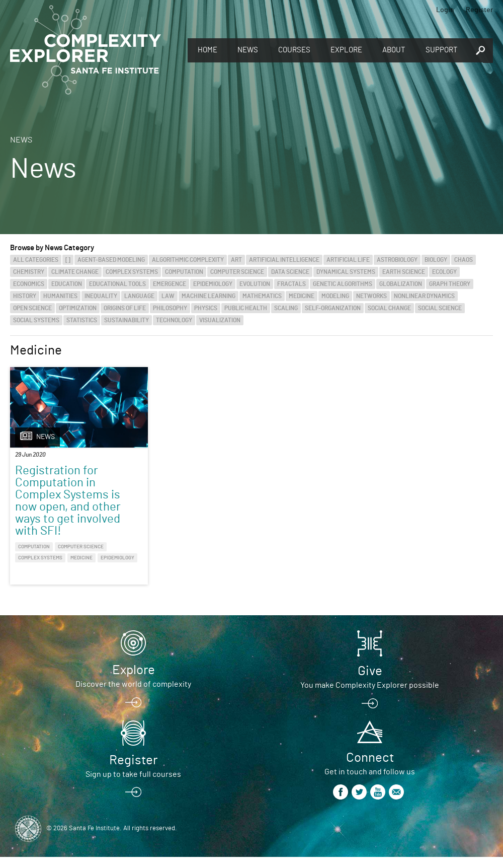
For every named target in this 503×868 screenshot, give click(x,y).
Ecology (444, 272)
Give (370, 682)
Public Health (246, 308)
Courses (294, 50)
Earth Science (404, 272)
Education (67, 284)
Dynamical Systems (346, 272)
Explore (346, 50)
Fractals (291, 284)
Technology (174, 320)
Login (445, 10)
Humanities (60, 296)
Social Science (440, 308)
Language (139, 296)
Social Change (389, 308)
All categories (36, 260)
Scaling (286, 308)
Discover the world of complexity (133, 695)
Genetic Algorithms (343, 284)
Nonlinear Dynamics (424, 296)
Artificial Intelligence (284, 260)
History (25, 296)
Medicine (302, 296)
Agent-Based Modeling (111, 260)
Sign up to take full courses (133, 785)
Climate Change (75, 272)
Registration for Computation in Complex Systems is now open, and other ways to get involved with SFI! (68, 501)
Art (236, 260)
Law (168, 296)
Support (442, 50)
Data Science (290, 272)
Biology (436, 260)
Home (207, 50)
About (394, 50)
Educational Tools (117, 284)
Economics (29, 284)
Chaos (464, 260)
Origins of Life (125, 308)
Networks (371, 296)
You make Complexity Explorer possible (370, 696)
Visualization (220, 320)
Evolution (255, 284)
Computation (184, 272)
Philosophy (170, 308)
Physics (206, 308)
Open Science (32, 308)
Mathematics (262, 296)
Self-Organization (333, 308)
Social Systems (36, 320)
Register (479, 10)
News (248, 50)
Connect (370, 769)
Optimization (78, 308)
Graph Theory (450, 284)
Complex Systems (132, 272)
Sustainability (127, 320)
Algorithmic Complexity (188, 260)
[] (68, 260)
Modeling (335, 296)
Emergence (170, 284)
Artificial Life (348, 260)
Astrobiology (397, 260)
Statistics (82, 320)
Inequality (101, 296)
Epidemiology (213, 284)
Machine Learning (208, 296)
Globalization (401, 284)
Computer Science (237, 272)
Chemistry (29, 272)
